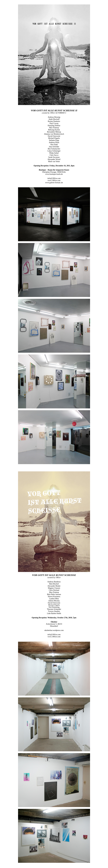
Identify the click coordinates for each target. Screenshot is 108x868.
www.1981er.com (54, 180)
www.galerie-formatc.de (54, 183)
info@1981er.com (54, 178)
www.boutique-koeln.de (54, 174)
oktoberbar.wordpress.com (54, 630)
